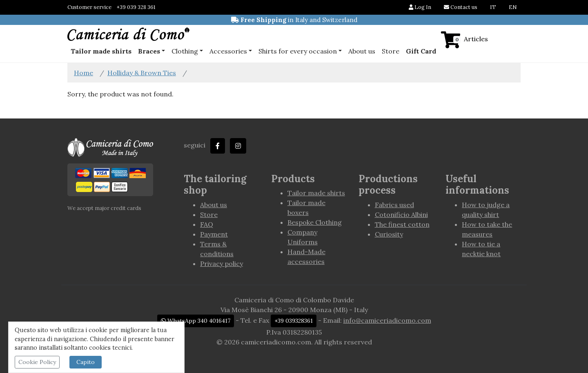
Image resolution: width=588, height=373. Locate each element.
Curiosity (389, 234)
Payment (214, 234)
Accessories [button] (228, 51)
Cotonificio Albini (401, 214)
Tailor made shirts (316, 193)
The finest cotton (402, 224)
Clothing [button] (185, 51)
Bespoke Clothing (315, 222)
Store (391, 51)
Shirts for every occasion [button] (298, 51)
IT (493, 7)
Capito (86, 362)
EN (513, 7)
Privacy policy (222, 264)
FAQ (207, 224)
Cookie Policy (37, 362)
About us (362, 51)
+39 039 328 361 (136, 7)
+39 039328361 (294, 321)
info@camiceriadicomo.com (387, 320)
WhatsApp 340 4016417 (196, 321)
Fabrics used (394, 205)
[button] (151, 51)
